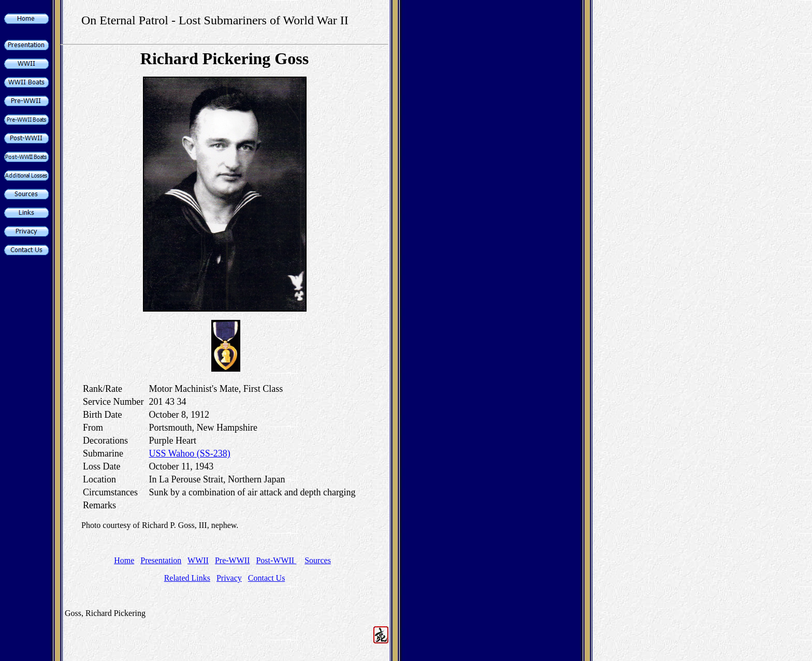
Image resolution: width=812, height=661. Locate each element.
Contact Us (267, 578)
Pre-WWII (233, 560)
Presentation (161, 560)
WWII (198, 560)
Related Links (187, 578)
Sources (318, 560)
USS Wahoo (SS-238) (190, 453)
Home (124, 560)
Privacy (229, 578)
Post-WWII (276, 560)
